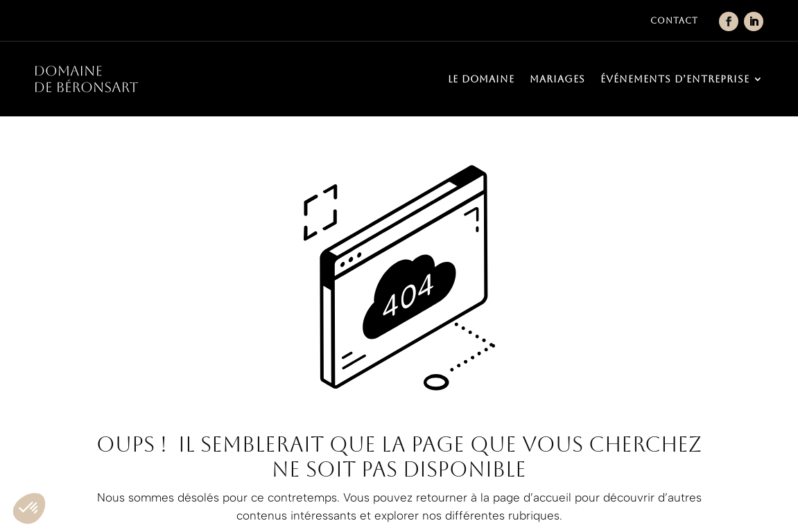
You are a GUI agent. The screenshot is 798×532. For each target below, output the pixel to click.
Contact (674, 21)
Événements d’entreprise (675, 79)
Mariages (557, 79)
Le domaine (481, 79)
